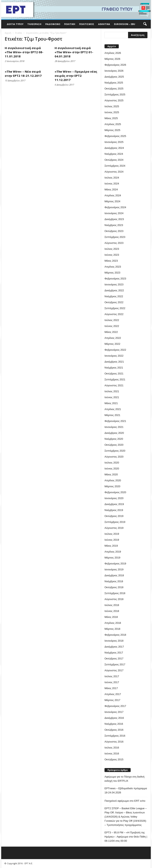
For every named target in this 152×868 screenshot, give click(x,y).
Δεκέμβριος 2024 (114, 148)
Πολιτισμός (87, 24)
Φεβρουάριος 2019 (115, 564)
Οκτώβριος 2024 (114, 160)
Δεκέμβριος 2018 (114, 575)
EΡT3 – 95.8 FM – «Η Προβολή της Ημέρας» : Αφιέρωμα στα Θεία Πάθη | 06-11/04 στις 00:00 (126, 837)
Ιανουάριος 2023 (114, 284)
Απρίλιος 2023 (113, 267)
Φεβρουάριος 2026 (115, 65)
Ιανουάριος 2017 (114, 712)
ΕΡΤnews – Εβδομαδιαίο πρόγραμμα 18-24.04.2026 (126, 790)
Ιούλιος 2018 (112, 605)
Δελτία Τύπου (15, 24)
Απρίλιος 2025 (113, 124)
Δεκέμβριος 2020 (114, 433)
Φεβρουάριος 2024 (115, 207)
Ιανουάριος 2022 (114, 356)
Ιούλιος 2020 (112, 463)
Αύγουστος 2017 (114, 670)
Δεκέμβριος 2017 (114, 647)
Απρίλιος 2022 (113, 338)
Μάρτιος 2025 (112, 130)
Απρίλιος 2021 (113, 409)
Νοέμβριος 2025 (114, 83)
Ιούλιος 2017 (112, 676)
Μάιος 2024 (111, 189)
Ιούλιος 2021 (112, 391)
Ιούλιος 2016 (112, 748)
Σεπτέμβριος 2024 (115, 166)
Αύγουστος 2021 (114, 385)
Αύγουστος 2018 (114, 599)
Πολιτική (70, 24)
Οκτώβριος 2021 (114, 374)
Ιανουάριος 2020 (114, 498)
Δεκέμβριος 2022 (114, 290)
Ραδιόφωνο (53, 24)
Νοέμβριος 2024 (114, 154)
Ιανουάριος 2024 (114, 213)
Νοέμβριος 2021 (114, 368)
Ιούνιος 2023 (112, 255)
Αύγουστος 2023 (114, 243)
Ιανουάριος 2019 (114, 569)
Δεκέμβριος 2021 (114, 362)
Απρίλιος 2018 (113, 623)
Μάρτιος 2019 (112, 558)
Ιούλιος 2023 (112, 249)
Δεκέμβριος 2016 (114, 718)
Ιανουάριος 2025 (114, 142)
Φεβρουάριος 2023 (115, 279)
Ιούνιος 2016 (112, 754)
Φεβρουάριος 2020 (115, 492)
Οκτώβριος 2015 (114, 759)
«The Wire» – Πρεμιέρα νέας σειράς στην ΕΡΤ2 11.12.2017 (76, 76)
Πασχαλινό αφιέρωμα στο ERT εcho (125, 801)
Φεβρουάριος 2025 (115, 136)
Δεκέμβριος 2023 (114, 219)
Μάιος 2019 (111, 546)
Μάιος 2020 (111, 474)
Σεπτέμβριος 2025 (115, 94)
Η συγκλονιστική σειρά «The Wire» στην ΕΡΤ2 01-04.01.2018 (74, 52)
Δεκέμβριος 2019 (114, 504)
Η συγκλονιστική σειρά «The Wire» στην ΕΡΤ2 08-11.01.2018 (24, 52)
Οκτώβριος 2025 (114, 89)
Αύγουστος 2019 (114, 528)
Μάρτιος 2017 (112, 700)
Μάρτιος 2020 (112, 486)
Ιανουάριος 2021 (114, 427)
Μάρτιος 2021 (112, 415)
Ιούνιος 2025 (112, 112)
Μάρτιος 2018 (112, 629)
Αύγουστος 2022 (114, 314)
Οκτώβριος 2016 (114, 730)
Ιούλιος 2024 (112, 178)
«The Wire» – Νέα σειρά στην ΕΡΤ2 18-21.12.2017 (23, 74)
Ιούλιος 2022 (112, 320)
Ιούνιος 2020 (112, 469)
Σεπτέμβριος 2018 (115, 593)
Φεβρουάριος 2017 (115, 706)
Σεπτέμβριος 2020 (115, 451)
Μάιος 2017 (111, 688)
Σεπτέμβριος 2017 (115, 664)
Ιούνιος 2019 (112, 540)
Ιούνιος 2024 (112, 184)
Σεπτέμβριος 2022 (115, 308)
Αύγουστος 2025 (114, 100)
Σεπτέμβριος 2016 (115, 736)
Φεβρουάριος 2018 (115, 635)
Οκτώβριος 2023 (114, 231)
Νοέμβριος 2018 (114, 581)
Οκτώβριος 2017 (114, 659)
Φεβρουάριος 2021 (115, 421)
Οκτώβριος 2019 (114, 516)
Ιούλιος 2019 (112, 534)
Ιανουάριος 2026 (114, 71)
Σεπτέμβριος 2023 (115, 237)
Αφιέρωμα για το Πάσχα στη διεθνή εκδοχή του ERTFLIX (124, 779)
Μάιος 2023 (111, 261)
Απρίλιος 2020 (113, 480)
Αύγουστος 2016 (114, 742)
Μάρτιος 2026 (112, 59)
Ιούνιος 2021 (112, 397)
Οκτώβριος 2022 (114, 302)
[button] (145, 24)
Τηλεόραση (34, 24)
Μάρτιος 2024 (112, 201)
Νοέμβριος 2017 (114, 653)
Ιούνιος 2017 (112, 682)
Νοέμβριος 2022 (114, 296)
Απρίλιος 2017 (113, 694)
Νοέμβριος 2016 (114, 724)
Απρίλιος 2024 (113, 195)
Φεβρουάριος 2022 (115, 350)
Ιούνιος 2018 (112, 611)
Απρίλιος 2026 (113, 53)
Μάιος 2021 (111, 403)
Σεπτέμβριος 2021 (115, 379)
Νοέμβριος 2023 (114, 225)
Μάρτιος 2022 (112, 344)
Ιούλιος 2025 (112, 106)
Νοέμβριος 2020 (114, 439)
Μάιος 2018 (111, 617)
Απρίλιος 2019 (113, 552)
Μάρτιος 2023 (112, 273)
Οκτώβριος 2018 (114, 587)
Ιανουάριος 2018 (114, 641)
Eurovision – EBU (125, 24)
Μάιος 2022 (111, 332)
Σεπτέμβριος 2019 (115, 522)
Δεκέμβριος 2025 (114, 77)
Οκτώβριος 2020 (114, 445)
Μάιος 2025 (111, 118)
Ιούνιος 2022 (112, 326)
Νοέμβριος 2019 (114, 510)
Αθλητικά (104, 24)
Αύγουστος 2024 (114, 172)
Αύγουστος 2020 (114, 457)
